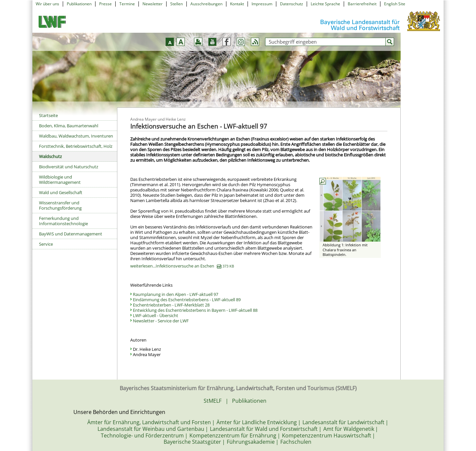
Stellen (177, 4)
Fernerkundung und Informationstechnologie (63, 221)
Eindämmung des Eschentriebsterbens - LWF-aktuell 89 (187, 300)
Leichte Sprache (325, 4)
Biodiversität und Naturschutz (69, 167)
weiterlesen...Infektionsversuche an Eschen (182, 266)
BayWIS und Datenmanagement (71, 234)
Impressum (262, 4)
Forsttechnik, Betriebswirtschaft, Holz (76, 146)
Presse (105, 4)
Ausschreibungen (206, 4)
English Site (395, 4)
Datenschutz (292, 4)
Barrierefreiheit (362, 4)
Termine (127, 4)
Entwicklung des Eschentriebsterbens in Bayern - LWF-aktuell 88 (195, 310)
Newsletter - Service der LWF (161, 321)
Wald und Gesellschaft (61, 192)
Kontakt (237, 4)
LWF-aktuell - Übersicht (156, 315)
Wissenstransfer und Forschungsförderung (60, 205)
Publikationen (79, 4)
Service (46, 244)
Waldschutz (50, 156)
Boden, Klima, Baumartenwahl (69, 126)
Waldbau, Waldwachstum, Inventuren (76, 136)
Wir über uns (47, 4)
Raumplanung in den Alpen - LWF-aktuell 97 (176, 294)
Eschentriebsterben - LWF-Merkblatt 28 (171, 305)
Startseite (48, 115)
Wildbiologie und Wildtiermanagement (60, 180)
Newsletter (153, 4)
